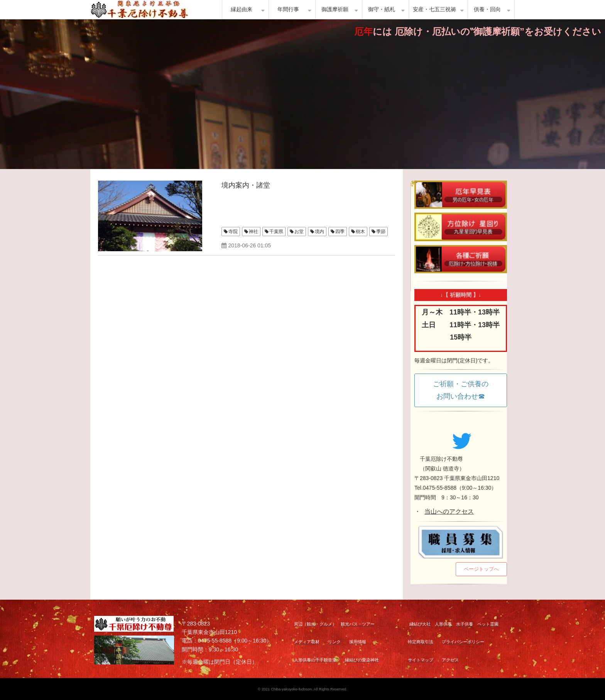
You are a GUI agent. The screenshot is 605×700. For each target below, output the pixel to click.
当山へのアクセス (449, 511)
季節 (381, 232)
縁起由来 (242, 9)
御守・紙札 (382, 9)
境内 (319, 232)
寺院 (233, 232)
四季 (340, 232)
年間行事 (288, 9)
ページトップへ (481, 569)
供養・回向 (487, 9)
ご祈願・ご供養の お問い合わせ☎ (464, 390)
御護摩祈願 (335, 9)
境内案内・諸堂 (246, 185)
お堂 (299, 232)
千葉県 (276, 232)
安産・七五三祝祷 (434, 9)
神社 (253, 232)
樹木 (360, 232)
